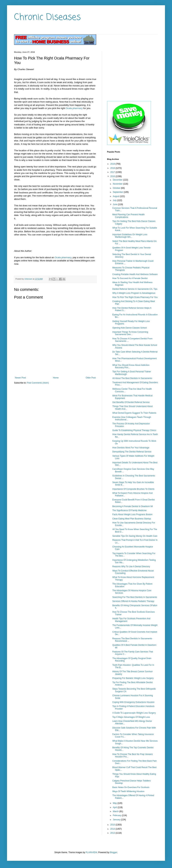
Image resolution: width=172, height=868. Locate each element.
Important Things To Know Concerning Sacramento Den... (130, 333)
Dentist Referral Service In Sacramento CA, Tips (135, 289)
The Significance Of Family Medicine (129, 510)
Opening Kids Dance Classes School (130, 328)
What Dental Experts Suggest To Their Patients (134, 413)
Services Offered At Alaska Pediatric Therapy (133, 601)
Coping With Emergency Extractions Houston (133, 702)
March (116, 811)
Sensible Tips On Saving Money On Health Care (135, 536)
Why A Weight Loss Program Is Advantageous (134, 293)
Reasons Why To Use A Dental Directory (131, 567)
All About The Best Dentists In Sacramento (132, 378)
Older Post (91, 378)
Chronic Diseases (47, 17)
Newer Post (20, 378)
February (117, 815)
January (117, 820)
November (118, 184)
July (115, 200)
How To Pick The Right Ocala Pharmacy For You (135, 297)
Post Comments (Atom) (38, 383)
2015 (113, 825)
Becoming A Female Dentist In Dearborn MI (133, 506)
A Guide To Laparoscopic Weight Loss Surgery (134, 713)
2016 (113, 176)
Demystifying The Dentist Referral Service (132, 452)
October (117, 188)
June (115, 204)
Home (56, 378)
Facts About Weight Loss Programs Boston (132, 514)
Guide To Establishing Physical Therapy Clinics (134, 430)
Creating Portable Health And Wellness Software (135, 274)
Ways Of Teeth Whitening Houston (128, 791)
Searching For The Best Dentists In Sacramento (135, 597)
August (116, 196)
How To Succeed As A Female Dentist (130, 278)
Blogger (113, 852)
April (115, 807)
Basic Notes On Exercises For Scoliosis (131, 787)
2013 (113, 833)
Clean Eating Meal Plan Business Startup (132, 519)
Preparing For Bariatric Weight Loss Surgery (133, 678)
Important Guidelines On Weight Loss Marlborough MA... (130, 236)
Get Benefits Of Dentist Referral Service (131, 402)
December (118, 180)
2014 (113, 829)
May (115, 803)
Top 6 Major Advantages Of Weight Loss (131, 717)
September (118, 192)
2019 (113, 164)
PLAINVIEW (91, 852)
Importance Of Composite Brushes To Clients (133, 489)
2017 (113, 172)
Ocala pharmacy (74, 108)
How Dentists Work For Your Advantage (131, 448)
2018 (113, 168)
